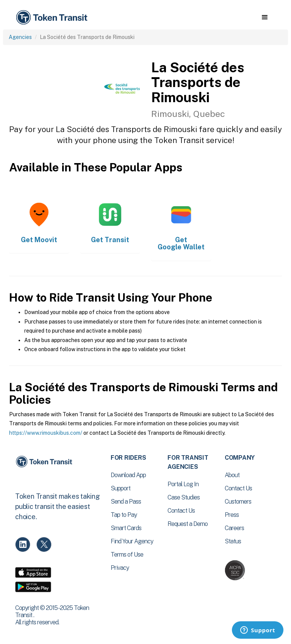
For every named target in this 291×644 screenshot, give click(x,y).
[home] (53, 18)
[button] (265, 17)
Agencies (20, 37)
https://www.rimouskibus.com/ (46, 433)
